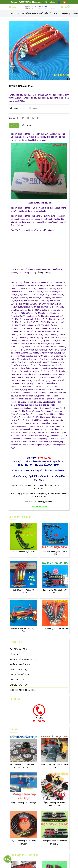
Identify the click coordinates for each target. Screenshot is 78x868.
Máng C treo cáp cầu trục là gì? (24, 803)
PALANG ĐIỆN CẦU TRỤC (20, 675)
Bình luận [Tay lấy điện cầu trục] (26, 125)
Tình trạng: (13, 108)
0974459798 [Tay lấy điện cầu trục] (25, 2)
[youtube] (65, 2)
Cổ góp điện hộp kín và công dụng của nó (55, 804)
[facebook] (59, 2)
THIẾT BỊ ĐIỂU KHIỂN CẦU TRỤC (23, 659)
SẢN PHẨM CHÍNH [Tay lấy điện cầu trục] (28, 13)
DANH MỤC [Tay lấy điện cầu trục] (17, 642)
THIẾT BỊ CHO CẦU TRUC (20, 665)
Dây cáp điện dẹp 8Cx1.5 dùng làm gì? (24, 842)
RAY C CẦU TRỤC (17, 680)
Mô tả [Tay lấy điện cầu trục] (14, 125)
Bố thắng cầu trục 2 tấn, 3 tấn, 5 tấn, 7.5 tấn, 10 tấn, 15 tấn (24, 766)
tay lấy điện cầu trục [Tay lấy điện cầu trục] (43, 273)
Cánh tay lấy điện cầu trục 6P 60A (55, 591)
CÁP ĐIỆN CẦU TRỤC (19, 685)
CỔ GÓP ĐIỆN (16, 654)
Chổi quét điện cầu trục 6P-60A (55, 629)
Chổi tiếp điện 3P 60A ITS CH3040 (23, 591)
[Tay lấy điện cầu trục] (40, 7)
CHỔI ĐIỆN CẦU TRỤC (19, 670)
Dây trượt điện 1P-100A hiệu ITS (23, 630)
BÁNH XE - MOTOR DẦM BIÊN (22, 690)
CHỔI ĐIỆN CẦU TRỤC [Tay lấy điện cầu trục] (48, 13)
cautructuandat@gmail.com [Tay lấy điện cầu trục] (44, 2)
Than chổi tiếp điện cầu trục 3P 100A (55, 553)
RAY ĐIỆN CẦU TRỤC (19, 649)
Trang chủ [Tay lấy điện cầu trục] (13, 13)
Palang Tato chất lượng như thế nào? (54, 766)
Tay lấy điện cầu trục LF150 (23, 552)
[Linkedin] (28, 118)
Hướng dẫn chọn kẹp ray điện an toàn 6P (54, 842)
